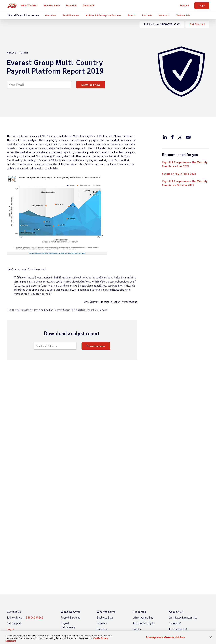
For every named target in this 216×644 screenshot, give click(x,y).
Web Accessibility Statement (122, 614)
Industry (102, 542)
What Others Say (143, 536)
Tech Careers (176, 547)
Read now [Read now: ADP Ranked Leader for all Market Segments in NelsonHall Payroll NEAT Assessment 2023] (88, 489)
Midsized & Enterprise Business (104, 15)
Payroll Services (70, 536)
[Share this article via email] (188, 137)
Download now (91, 85)
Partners (102, 547)
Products (66, 593)
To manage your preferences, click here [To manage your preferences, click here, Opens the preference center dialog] (165, 637)
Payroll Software (71, 557)
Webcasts (164, 15)
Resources (73, 5)
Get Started (197, 24)
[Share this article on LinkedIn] (165, 137)
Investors (174, 559)
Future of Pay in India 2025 (179, 174)
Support (184, 5)
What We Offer (30, 5)
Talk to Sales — (25, 536)
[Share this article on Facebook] (172, 137)
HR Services (68, 578)
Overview (51, 15)
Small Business (71, 15)
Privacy (80, 614)
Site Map (66, 614)
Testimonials (183, 15)
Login (202, 5)
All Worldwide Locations (21, 623)
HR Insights (67, 572)
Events (132, 15)
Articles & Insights (144, 542)
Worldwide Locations (181, 536)
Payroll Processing (72, 551)
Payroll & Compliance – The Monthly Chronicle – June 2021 (185, 164)
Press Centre (176, 553)
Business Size (105, 536)
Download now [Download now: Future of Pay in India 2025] (21, 489)
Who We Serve (53, 5)
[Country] (25, 614)
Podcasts (147, 15)
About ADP (90, 5)
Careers (173, 542)
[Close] (211, 637)
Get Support (14, 542)
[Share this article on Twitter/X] (180, 137)
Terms (93, 614)
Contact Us (14, 530)
